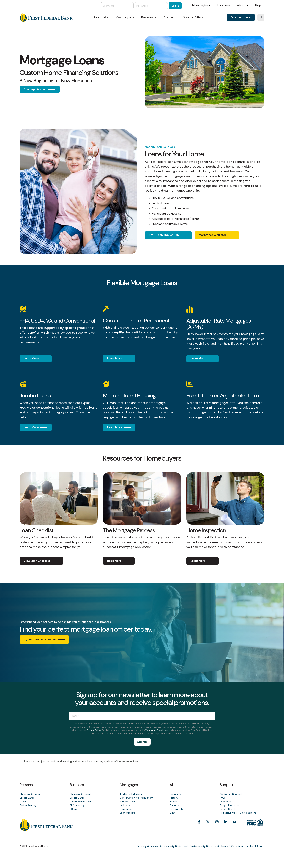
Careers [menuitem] (174, 805)
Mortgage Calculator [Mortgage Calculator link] (212, 235)
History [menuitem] (174, 798)
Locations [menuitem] (224, 5)
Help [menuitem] (258, 5)
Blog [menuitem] (172, 813)
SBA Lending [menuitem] (77, 805)
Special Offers (193, 17)
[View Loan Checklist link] (41, 561)
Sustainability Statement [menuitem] (204, 846)
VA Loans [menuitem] (125, 805)
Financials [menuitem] (175, 794)
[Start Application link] (40, 89)
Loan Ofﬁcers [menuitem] (127, 813)
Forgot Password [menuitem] (230, 805)
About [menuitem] (241, 5)
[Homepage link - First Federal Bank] (46, 829)
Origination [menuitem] (126, 809)
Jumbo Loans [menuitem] (128, 802)
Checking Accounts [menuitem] (31, 794)
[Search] (261, 17)
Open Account (241, 17)
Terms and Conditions (157, 730)
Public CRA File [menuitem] (254, 846)
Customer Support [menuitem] (231, 794)
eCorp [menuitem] (73, 809)
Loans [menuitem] (23, 802)
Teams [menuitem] (174, 802)
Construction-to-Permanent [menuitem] (136, 798)
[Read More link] (119, 561)
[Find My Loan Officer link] (44, 640)
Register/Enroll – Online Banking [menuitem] (238, 813)
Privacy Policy (94, 730)
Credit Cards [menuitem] (27, 798)
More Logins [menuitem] (200, 5)
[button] (199, 827)
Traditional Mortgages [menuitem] (132, 794)
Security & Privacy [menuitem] (147, 846)
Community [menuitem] (177, 809)
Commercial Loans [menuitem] (80, 802)
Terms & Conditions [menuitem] (232, 846)
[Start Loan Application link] (168, 235)
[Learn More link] (36, 359)
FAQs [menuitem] (223, 798)
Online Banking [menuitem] (28, 805)
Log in (175, 6)
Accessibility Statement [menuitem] (174, 846)
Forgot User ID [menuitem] (228, 809)
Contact (170, 17)
